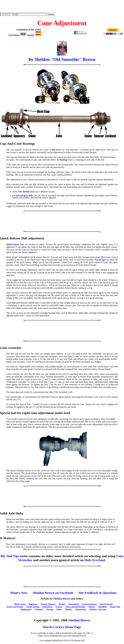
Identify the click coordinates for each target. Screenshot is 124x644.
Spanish (34, 35)
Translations (81, 609)
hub (53, 150)
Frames (59, 607)
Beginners (33, 604)
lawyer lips (100, 260)
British (26, 192)
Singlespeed (26, 609)
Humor (92, 607)
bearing (63, 160)
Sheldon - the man (98, 609)
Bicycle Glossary (48, 604)
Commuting (74, 604)
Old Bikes (103, 607)
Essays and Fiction (15, 607)
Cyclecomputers (89, 604)
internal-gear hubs (24, 195)
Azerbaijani (17, 35)
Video (59, 609)
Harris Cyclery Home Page (62, 627)
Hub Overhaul (95, 560)
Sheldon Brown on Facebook (53, 593)
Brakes (62, 604)
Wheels (68, 609)
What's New (19, 593)
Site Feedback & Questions (97, 593)
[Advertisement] (62, 6)
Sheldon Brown (62, 599)
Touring (50, 609)
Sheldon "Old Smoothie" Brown (65, 59)
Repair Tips (115, 607)
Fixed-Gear (47, 607)
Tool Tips (13, 556)
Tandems (39, 609)
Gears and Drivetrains (75, 607)
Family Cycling (33, 607)
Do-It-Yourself (106, 604)
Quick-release (13, 244)
